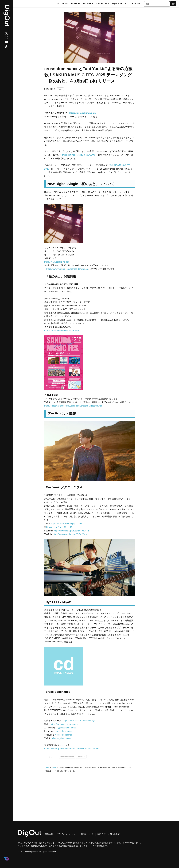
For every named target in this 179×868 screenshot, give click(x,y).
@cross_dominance (61, 738)
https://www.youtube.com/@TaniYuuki (70, 534)
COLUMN (75, 4)
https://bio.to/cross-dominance (64, 724)
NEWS (65, 4)
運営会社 (49, 834)
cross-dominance (67, 757)
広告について (87, 834)
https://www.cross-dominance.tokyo (79, 721)
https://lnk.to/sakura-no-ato (57, 262)
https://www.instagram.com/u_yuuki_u (71, 531)
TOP (57, 4)
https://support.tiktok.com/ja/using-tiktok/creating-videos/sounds (73, 406)
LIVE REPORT (103, 4)
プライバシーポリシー (67, 834)
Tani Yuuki (81, 757)
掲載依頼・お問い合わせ (109, 834)
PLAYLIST (135, 4)
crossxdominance (64, 731)
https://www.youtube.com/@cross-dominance (67, 269)
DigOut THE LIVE (120, 4)
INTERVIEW (88, 4)
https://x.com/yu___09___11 (59, 527)
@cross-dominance (63, 735)
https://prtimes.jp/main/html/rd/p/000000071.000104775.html (72, 749)
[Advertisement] (89, 791)
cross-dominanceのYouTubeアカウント (80, 155)
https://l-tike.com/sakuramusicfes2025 (62, 331)
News (60, 89)
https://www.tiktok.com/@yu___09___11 (69, 524)
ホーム (47, 768)
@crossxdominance (67, 728)
